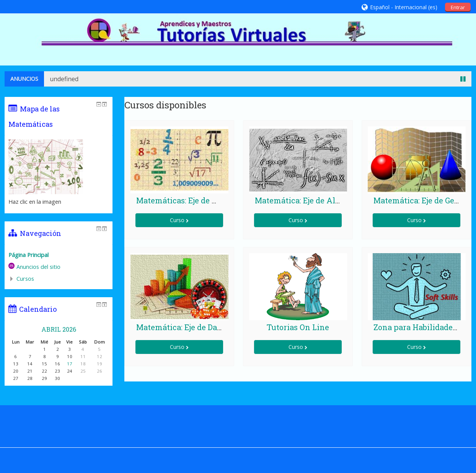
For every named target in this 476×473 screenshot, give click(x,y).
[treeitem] (58, 255)
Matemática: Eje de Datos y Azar (196, 327)
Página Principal (29, 255)
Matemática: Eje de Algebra (305, 200)
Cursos (25, 279)
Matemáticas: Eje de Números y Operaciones (219, 200)
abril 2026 (59, 329)
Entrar (458, 7)
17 (70, 364)
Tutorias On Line (298, 327)
